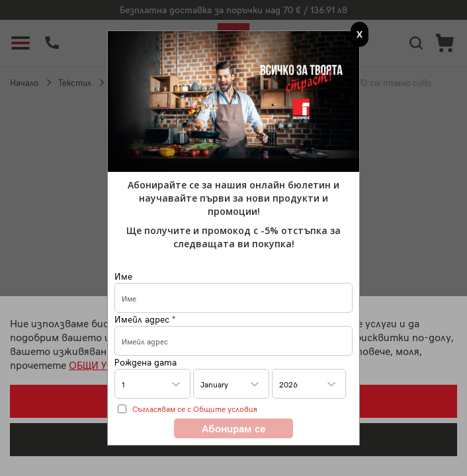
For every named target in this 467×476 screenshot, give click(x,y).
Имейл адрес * (145, 319)
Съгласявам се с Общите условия (195, 409)
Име (123, 276)
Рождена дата (146, 362)
